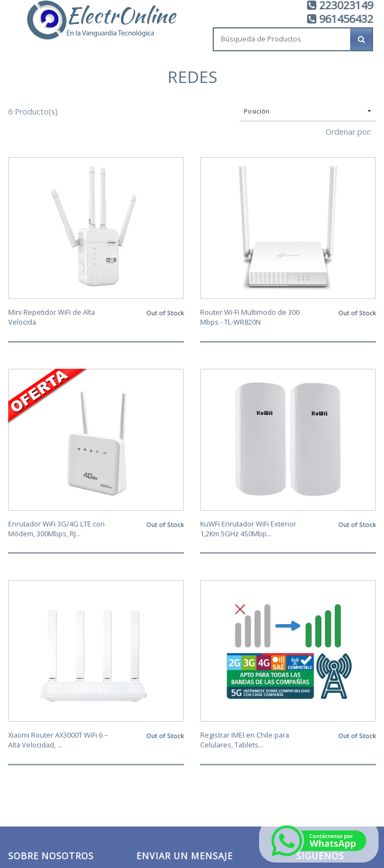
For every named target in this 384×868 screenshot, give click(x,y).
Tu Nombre (157, 611)
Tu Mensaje (157, 661)
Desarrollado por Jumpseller (287, 807)
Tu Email (152, 562)
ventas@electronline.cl (43, 745)
